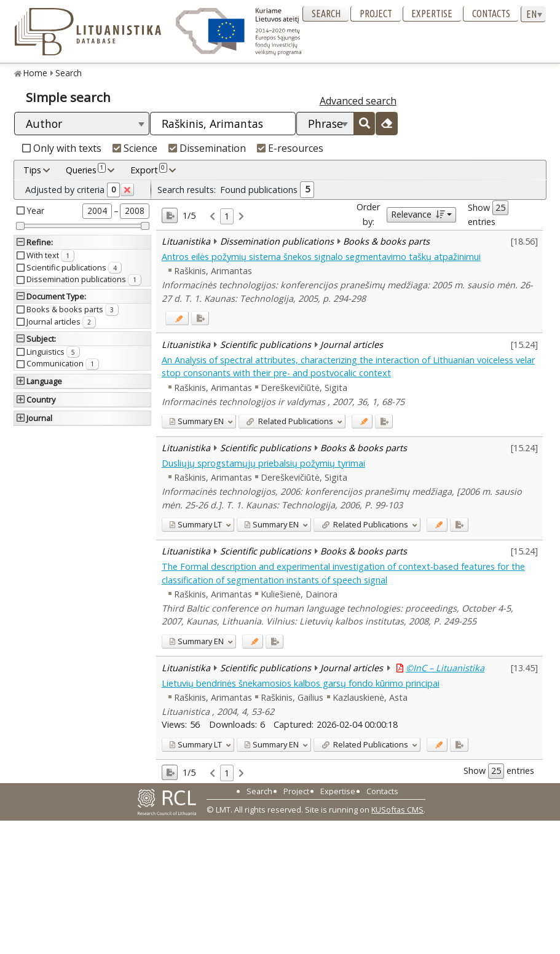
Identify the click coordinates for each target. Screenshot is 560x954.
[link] (212, 217)
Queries (86, 170)
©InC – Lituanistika (445, 668)
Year (36, 211)
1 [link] (227, 216)
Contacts (491, 14)
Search (326, 14)
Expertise (432, 14)
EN (196, 421)
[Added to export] (200, 318)
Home (35, 73)
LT (195, 524)
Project (376, 14)
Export (149, 170)
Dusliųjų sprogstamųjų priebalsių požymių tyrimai (263, 463)
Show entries (488, 214)
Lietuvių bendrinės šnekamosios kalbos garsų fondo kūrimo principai (301, 683)
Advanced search (358, 101)
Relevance (418, 214)
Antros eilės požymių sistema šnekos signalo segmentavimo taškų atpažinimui (321, 257)
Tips (32, 170)
